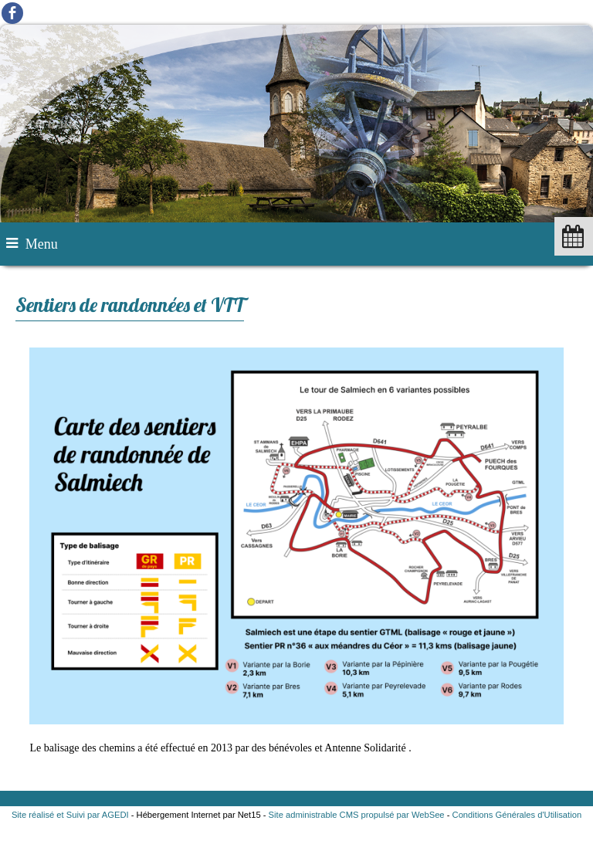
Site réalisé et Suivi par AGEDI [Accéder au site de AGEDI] (70, 815)
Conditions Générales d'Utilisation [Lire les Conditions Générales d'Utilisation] (517, 815)
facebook (12, 13)
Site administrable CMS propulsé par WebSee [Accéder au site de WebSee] (357, 815)
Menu (42, 244)
